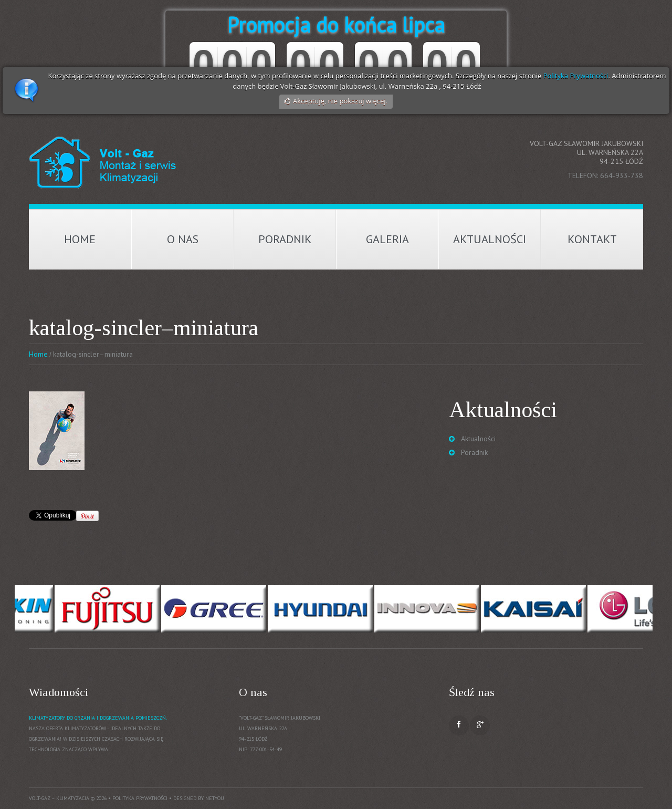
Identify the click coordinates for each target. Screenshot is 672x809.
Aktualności (490, 239)
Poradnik (285, 239)
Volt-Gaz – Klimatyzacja (59, 798)
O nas (183, 239)
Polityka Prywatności (576, 76)
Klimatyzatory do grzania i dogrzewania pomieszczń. (98, 718)
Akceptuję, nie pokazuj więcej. (340, 101)
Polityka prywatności (140, 798)
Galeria (387, 239)
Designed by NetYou (199, 798)
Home (80, 239)
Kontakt (592, 239)
